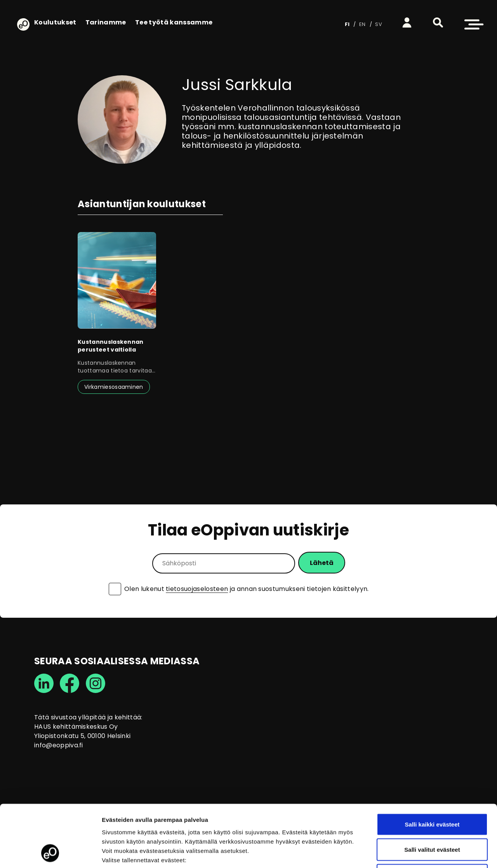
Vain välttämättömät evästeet (432, 817)
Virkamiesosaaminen (114, 387)
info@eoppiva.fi (59, 745)
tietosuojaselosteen (197, 589)
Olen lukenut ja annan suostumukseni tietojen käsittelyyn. (247, 589)
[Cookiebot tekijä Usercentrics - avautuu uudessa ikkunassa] (50, 853)
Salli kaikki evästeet (432, 766)
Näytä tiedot (415, 853)
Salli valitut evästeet (432, 792)
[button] (438, 23)
